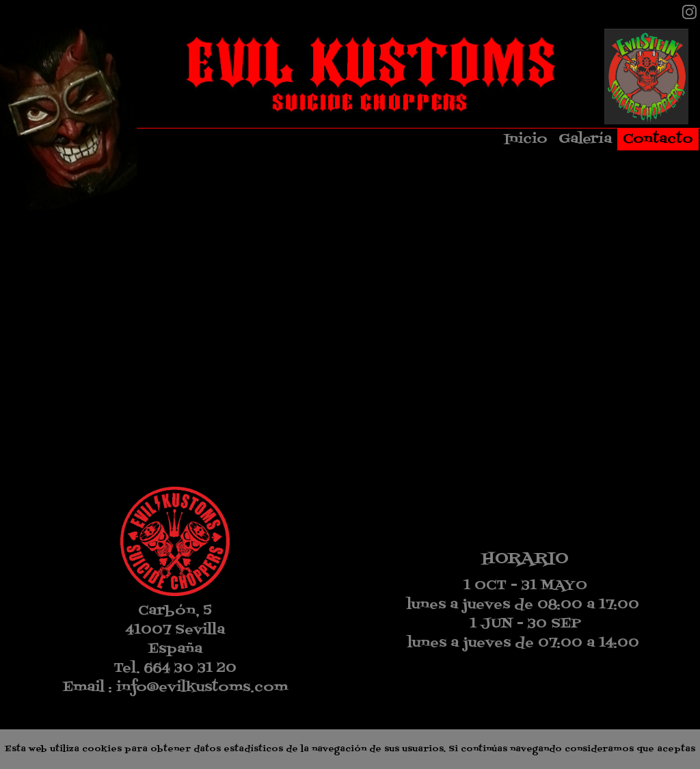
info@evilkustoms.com (202, 688)
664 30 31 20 (190, 669)
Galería (585, 139)
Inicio (526, 139)
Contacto (658, 139)
